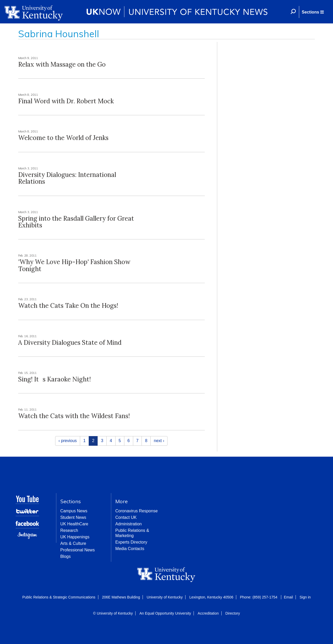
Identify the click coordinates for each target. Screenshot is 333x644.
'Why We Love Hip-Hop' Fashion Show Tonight (74, 265)
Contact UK (126, 517)
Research (69, 530)
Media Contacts (130, 549)
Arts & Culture (73, 543)
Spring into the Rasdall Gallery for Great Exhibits (76, 222)
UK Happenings (75, 537)
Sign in (305, 597)
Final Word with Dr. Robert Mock (66, 101)
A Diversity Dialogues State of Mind (70, 343)
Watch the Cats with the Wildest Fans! (74, 416)
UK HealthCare (74, 524)
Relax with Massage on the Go (62, 64)
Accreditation (208, 613)
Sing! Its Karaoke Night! (55, 379)
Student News (73, 517)
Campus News (74, 511)
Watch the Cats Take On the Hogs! (68, 306)
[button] (313, 12)
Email (288, 597)
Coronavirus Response (136, 511)
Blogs (66, 556)
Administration (128, 524)
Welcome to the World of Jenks (63, 138)
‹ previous (68, 441)
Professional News (78, 550)
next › (159, 441)
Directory (233, 613)
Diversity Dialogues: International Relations (67, 178)
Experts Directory (131, 542)
